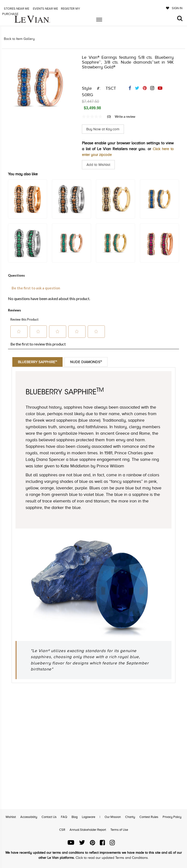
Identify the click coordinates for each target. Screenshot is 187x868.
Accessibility (29, 817)
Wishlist (11, 817)
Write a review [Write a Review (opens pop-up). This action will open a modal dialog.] (125, 117)
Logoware (89, 817)
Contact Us (49, 817)
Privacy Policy (172, 817)
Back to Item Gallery (19, 39)
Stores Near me (16, 9)
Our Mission (113, 817)
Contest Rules (149, 817)
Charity (130, 817)
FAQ (64, 817)
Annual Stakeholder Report (88, 830)
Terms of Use (119, 830)
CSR (62, 830)
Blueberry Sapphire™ (38, 362)
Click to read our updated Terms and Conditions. (112, 858)
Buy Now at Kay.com (104, 129)
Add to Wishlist (99, 165)
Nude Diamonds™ (88, 362)
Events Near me (45, 9)
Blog (75, 817)
